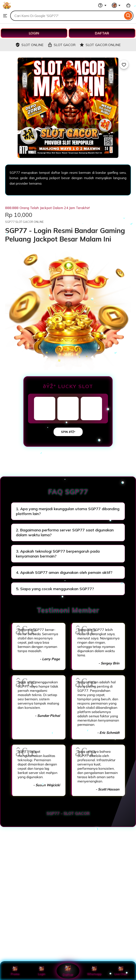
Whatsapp (94, 971)
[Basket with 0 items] (128, 5)
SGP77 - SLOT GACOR (68, 813)
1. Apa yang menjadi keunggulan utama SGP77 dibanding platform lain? (68, 511)
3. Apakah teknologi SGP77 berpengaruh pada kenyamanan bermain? (58, 554)
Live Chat (121, 971)
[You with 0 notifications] (116, 5)
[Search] (128, 16)
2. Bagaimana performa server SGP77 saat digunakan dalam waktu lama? (65, 532)
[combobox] (67, 16)
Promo (15, 971)
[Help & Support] (102, 5)
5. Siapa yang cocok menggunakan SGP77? (55, 589)
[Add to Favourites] (124, 65)
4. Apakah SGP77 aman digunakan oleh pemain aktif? (64, 572)
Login (42, 971)
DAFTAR (102, 33)
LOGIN (34, 33)
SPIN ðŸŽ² (68, 432)
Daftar (68, 971)
